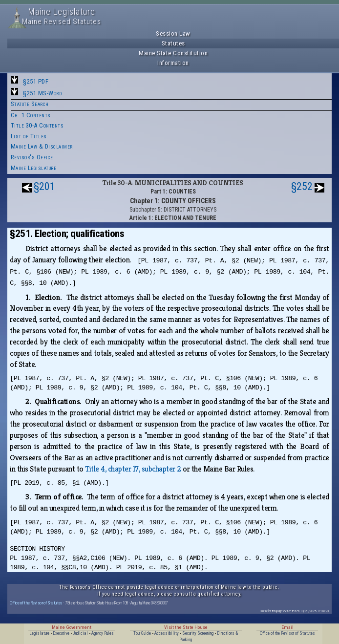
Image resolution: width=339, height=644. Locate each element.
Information (173, 63)
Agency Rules (103, 633)
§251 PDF (36, 81)
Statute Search (30, 104)
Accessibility (167, 633)
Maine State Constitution (173, 53)
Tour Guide (142, 633)
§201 (44, 186)
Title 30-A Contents (37, 125)
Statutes (173, 43)
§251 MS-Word (42, 93)
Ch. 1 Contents (31, 115)
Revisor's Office (32, 157)
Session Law (173, 33)
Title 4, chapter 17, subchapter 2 (133, 469)
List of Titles (29, 136)
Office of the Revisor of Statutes (36, 603)
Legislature (39, 633)
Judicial (80, 633)
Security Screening (198, 633)
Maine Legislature (34, 168)
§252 (302, 186)
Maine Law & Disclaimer (42, 146)
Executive (61, 633)
